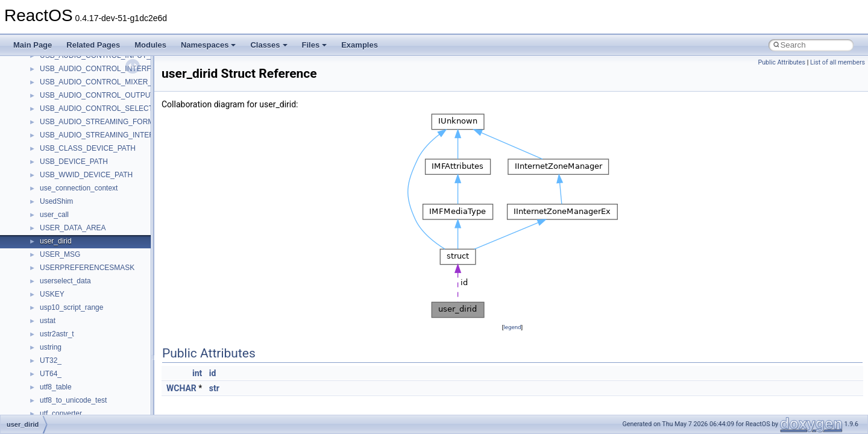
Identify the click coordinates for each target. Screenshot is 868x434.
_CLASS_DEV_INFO (74, 73)
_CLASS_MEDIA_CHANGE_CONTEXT (104, 166)
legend (512, 327)
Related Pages (93, 45)
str (214, 388)
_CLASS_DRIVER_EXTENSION (92, 99)
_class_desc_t (63, 60)
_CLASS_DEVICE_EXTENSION (92, 86)
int (197, 373)
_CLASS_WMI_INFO (74, 338)
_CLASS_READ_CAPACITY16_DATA (101, 259)
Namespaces (209, 45)
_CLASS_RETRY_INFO (79, 272)
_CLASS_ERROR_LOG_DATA (90, 113)
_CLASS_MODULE (71, 179)
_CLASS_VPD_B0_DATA (81, 285)
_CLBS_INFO (62, 404)
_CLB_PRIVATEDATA (75, 391)
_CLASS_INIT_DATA (74, 139)
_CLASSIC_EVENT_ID (77, 365)
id (213, 373)
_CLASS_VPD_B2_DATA (81, 312)
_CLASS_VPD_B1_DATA (81, 298)
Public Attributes (782, 62)
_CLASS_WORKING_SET (82, 351)
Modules (150, 45)
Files (315, 45)
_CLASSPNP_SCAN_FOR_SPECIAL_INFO (111, 378)
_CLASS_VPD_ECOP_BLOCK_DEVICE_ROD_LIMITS (129, 325)
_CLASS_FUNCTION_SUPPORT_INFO (105, 126)
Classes (269, 45)
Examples (360, 45)
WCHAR (181, 388)
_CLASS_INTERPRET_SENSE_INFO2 (103, 153)
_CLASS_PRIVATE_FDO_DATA (91, 232)
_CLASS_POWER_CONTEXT (89, 192)
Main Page (33, 45)
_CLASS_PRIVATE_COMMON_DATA (101, 219)
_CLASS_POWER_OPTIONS (88, 206)
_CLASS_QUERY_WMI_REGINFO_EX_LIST (113, 245)
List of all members (838, 62)
